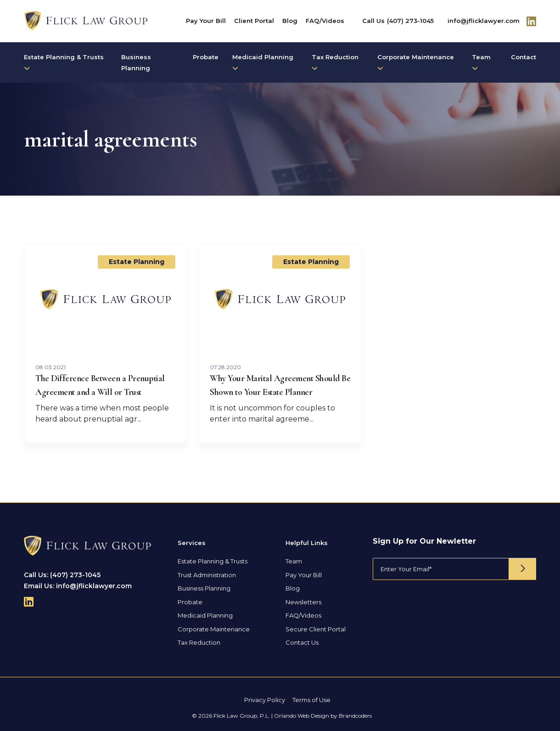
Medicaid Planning (263, 62)
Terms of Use (311, 700)
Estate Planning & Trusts (64, 62)
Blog (290, 21)
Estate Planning (137, 262)
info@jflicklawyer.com (484, 21)
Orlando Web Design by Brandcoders (323, 716)
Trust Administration (207, 575)
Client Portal (254, 21)
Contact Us (302, 642)
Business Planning (136, 62)
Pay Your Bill (206, 21)
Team (481, 62)
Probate (206, 57)
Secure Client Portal (316, 629)
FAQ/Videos (325, 21)
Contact (524, 57)
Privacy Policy (265, 700)
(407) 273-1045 (410, 21)
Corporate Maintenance (416, 62)
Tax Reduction (335, 62)
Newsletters (303, 602)
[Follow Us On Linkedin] (531, 21)
